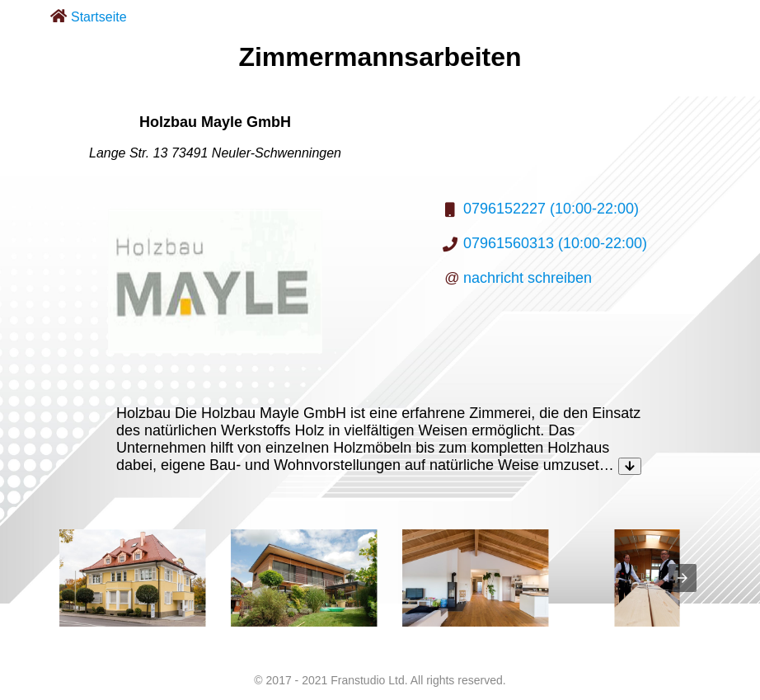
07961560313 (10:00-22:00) (555, 243)
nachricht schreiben (528, 278)
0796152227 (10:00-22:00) (551, 209)
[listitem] (133, 578)
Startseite (99, 17)
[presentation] (683, 578)
